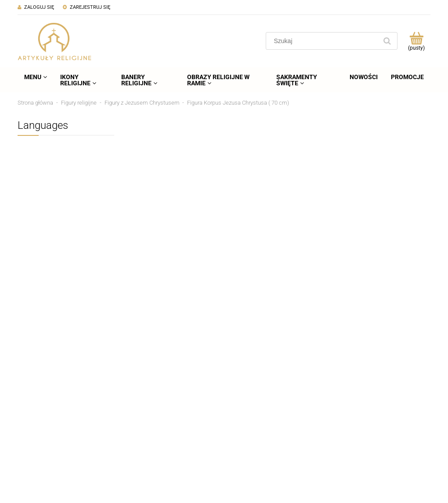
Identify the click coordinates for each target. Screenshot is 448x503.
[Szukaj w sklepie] (323, 41)
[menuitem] (36, 77)
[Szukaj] (387, 41)
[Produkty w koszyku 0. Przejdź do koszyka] (416, 41)
